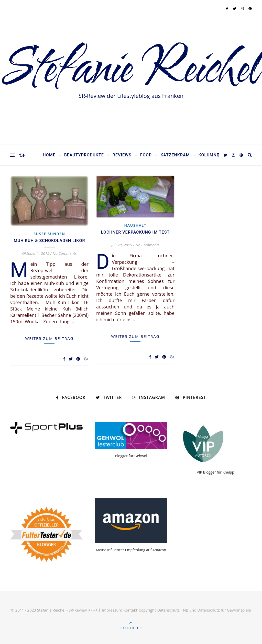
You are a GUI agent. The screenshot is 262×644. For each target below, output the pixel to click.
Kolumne (209, 155)
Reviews (122, 155)
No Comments (65, 253)
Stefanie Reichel (131, 69)
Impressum (112, 610)
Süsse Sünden (49, 234)
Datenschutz (168, 610)
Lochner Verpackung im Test (135, 232)
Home (49, 155)
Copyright (147, 610)
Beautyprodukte (84, 155)
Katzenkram (175, 155)
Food (146, 155)
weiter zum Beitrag (49, 338)
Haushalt (135, 225)
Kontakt (130, 610)
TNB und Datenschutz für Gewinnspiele (216, 610)
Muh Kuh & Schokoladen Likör (49, 241)
